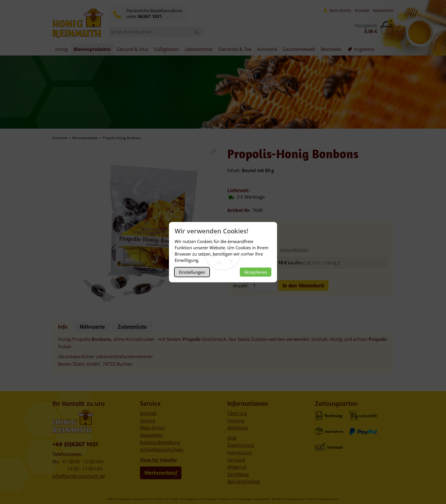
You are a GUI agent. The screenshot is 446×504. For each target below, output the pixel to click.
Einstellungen (192, 272)
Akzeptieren (256, 272)
